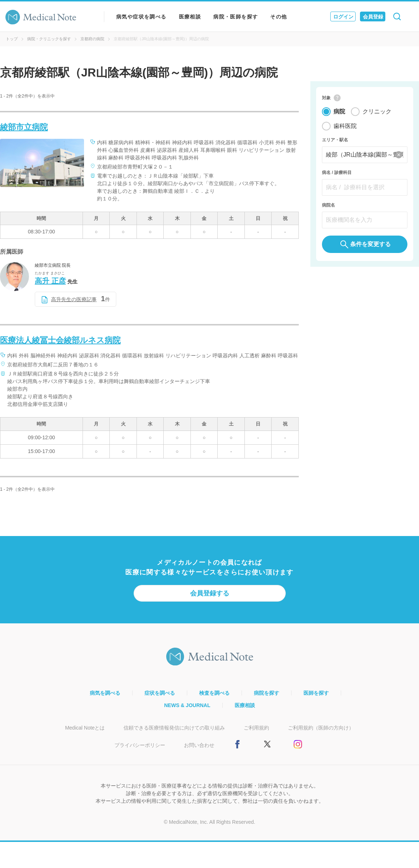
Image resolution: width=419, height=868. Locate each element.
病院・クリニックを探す (49, 39)
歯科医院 (345, 127)
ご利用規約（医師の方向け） (321, 728)
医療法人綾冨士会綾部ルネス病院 (60, 340)
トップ (12, 39)
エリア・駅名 (335, 141)
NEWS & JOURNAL (187, 705)
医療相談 (190, 17)
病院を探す (267, 693)
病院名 (328, 206)
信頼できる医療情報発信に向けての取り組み (174, 728)
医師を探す (316, 693)
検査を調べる (214, 693)
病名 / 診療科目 (337, 173)
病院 (339, 112)
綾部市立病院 (24, 127)
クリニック (377, 112)
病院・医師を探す (236, 17)
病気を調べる (105, 693)
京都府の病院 (92, 39)
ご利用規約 (256, 728)
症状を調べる (160, 693)
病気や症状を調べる (141, 17)
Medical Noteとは (85, 728)
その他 (278, 17)
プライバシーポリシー (140, 745)
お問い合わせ (199, 745)
